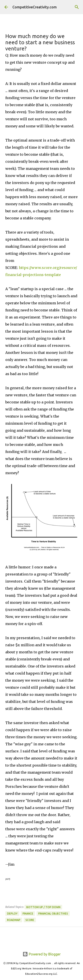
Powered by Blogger (42, 954)
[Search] (77, 7)
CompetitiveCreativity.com (35, 7)
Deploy (12, 914)
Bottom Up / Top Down (43, 907)
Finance (28, 914)
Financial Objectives (53, 914)
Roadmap (14, 920)
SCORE (30, 920)
